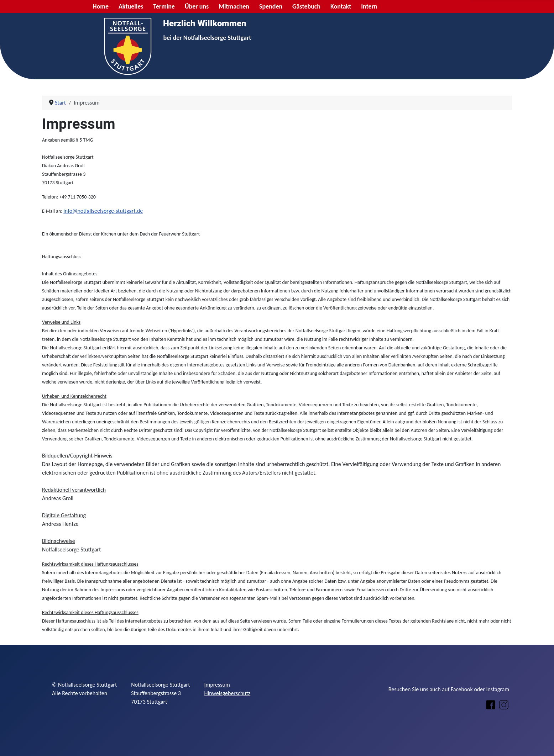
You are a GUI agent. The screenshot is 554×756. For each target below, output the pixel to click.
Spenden (271, 6)
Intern (369, 6)
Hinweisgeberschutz (228, 693)
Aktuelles (131, 6)
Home (101, 6)
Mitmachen (234, 6)
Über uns (197, 6)
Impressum (217, 685)
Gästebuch (306, 6)
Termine (164, 6)
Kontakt (341, 6)
